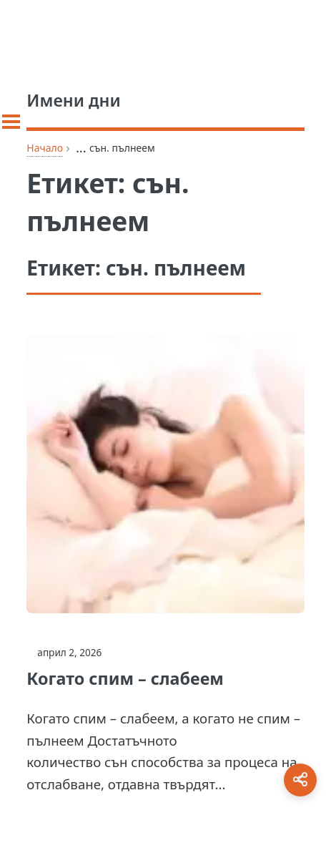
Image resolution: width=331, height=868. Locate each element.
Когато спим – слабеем (125, 678)
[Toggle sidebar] (11, 122)
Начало (45, 148)
